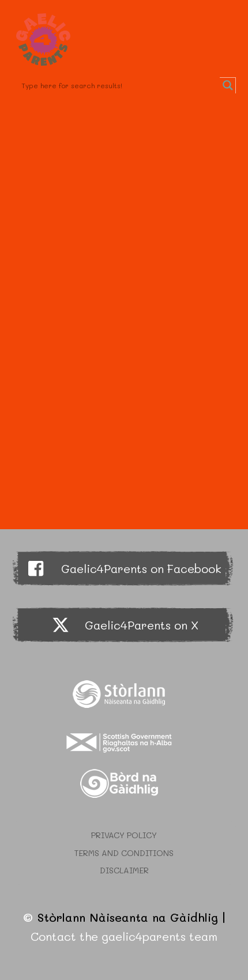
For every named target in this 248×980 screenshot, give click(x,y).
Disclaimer (124, 870)
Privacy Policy (124, 835)
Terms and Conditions (124, 853)
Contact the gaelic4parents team (124, 936)
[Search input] (119, 85)
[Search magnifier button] (228, 85)
